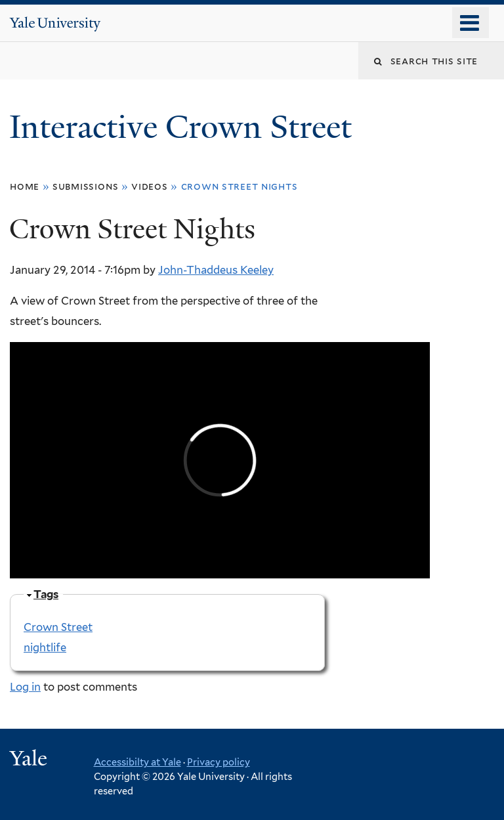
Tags (46, 594)
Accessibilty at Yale (137, 762)
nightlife (45, 647)
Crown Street (58, 627)
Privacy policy (219, 762)
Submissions (85, 186)
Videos (150, 186)
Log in (25, 687)
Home (25, 186)
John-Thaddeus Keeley (216, 270)
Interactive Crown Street (184, 127)
